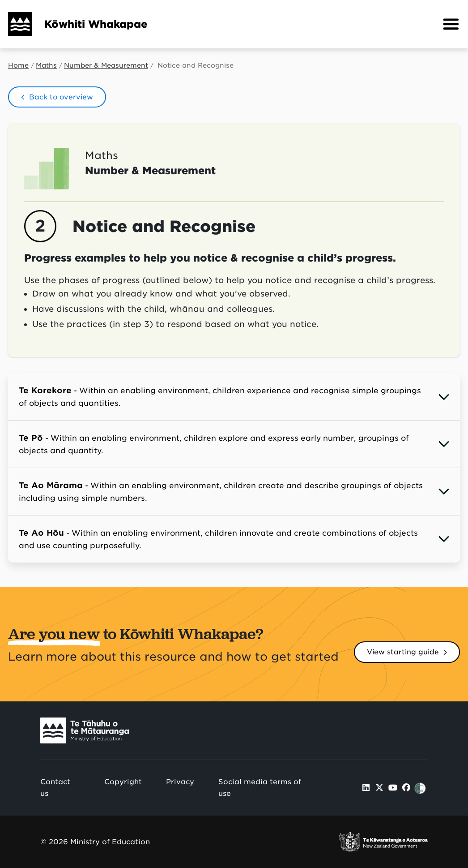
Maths (46, 65)
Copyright (123, 782)
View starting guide (403, 652)
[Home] (16, 24)
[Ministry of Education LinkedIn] (366, 788)
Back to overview (61, 97)
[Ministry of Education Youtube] (393, 788)
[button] (451, 24)
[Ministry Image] (85, 730)
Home (18, 65)
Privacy (180, 782)
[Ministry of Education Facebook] (406, 788)
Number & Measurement (106, 65)
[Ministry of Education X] (380, 788)
